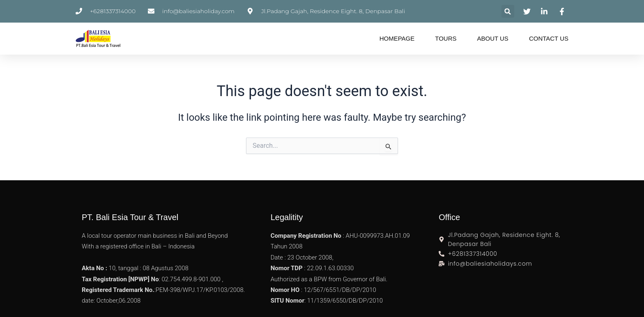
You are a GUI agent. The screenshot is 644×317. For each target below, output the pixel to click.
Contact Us (549, 38)
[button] (508, 11)
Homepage (397, 38)
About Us (492, 38)
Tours (446, 38)
